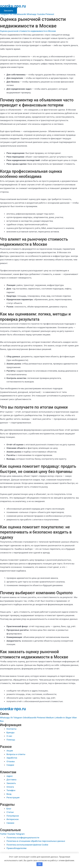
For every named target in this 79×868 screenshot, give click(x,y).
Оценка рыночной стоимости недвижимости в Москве (28, 31)
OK (39, 864)
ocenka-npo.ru (13, 6)
